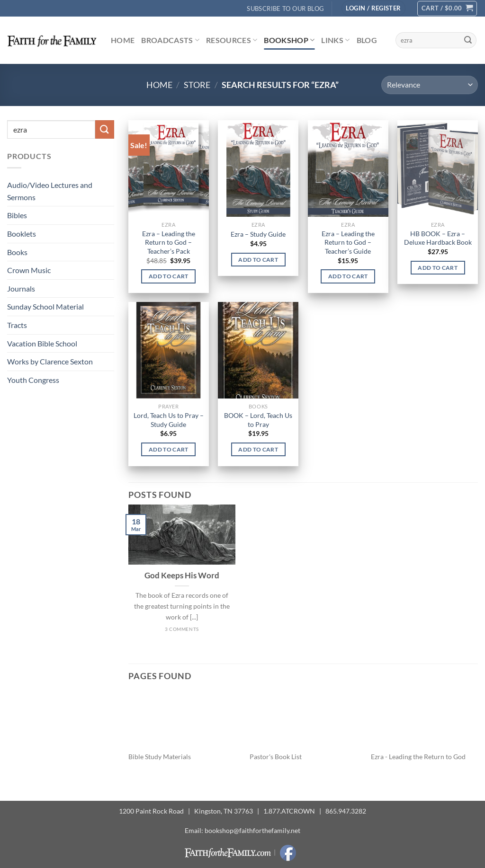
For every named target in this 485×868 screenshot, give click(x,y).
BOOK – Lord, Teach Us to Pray (258, 420)
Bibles (17, 215)
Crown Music (29, 270)
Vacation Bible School (42, 343)
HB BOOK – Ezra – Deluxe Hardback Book (438, 238)
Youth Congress (33, 380)
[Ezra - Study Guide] (258, 168)
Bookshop (289, 40)
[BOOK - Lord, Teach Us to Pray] (258, 350)
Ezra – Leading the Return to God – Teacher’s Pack (169, 242)
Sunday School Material (45, 306)
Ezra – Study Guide (258, 234)
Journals (21, 288)
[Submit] (468, 40)
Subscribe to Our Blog (285, 9)
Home (123, 40)
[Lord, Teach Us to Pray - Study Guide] (169, 350)
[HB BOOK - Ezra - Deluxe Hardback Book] (438, 168)
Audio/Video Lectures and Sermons (50, 191)
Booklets (22, 234)
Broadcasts (170, 40)
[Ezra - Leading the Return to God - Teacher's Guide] (348, 168)
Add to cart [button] (169, 276)
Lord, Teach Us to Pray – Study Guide (169, 420)
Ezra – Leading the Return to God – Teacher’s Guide (348, 242)
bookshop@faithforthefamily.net (252, 830)
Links (335, 40)
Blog (367, 40)
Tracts (17, 325)
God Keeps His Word (182, 576)
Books (17, 252)
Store (197, 85)
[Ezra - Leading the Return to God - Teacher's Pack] (169, 168)
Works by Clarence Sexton (50, 361)
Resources (232, 40)
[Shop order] (430, 85)
